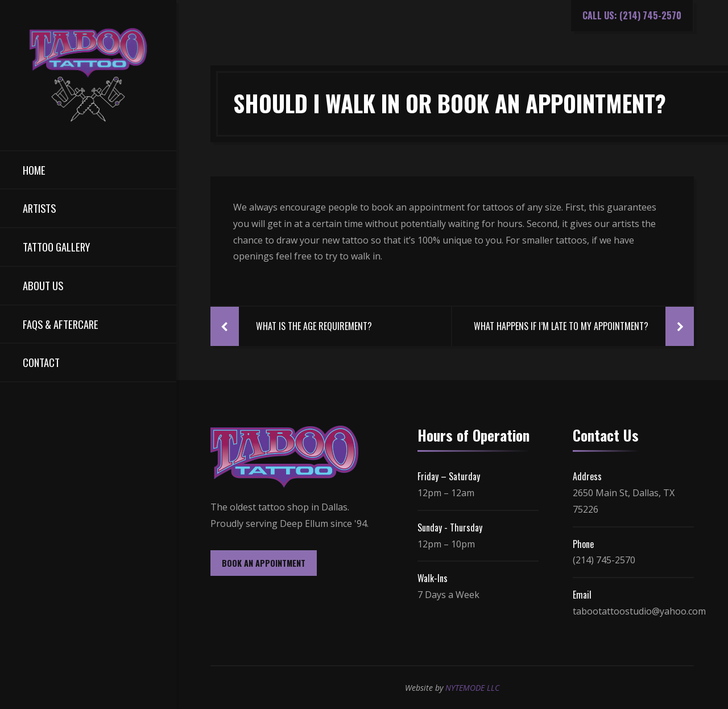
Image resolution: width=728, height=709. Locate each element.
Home (34, 170)
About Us (43, 285)
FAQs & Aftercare (61, 324)
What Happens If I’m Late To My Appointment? (561, 326)
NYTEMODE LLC (472, 688)
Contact (41, 362)
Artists (39, 208)
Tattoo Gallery (56, 247)
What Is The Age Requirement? (314, 326)
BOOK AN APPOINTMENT (264, 563)
